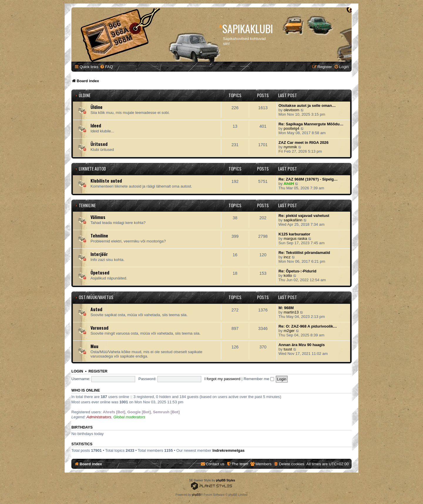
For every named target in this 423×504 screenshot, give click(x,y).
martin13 (291, 312)
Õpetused (100, 272)
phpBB (196, 495)
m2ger (289, 331)
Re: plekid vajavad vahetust (304, 216)
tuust (288, 349)
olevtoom (292, 110)
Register (98, 371)
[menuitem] (106, 67)
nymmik (290, 147)
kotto (288, 275)
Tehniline (87, 205)
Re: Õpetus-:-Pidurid (297, 271)
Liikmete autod (92, 169)
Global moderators (129, 417)
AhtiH (289, 184)
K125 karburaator (294, 234)
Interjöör (99, 254)
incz (287, 257)
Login (77, 371)
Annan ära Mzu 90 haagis (302, 345)
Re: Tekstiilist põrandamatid (304, 253)
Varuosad (99, 328)
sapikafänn (293, 220)
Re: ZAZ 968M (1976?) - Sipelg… (308, 179)
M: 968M (286, 308)
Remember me (259, 379)
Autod (96, 309)
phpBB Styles (225, 480)
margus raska (296, 238)
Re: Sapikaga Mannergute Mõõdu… (311, 124)
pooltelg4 (292, 128)
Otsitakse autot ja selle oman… (307, 106)
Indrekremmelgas (228, 450)
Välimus (98, 217)
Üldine (85, 95)
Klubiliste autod (106, 181)
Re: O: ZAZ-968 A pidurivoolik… (308, 326)
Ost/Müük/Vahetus (96, 297)
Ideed (96, 125)
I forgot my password (222, 379)
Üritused (99, 144)
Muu (94, 346)
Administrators (99, 417)
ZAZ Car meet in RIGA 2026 (303, 143)
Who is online (86, 390)
